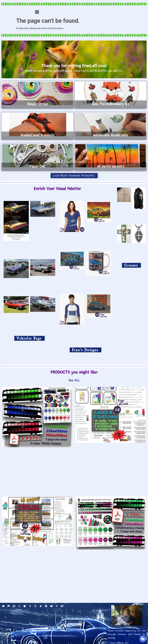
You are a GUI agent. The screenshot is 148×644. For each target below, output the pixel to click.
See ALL (74, 380)
